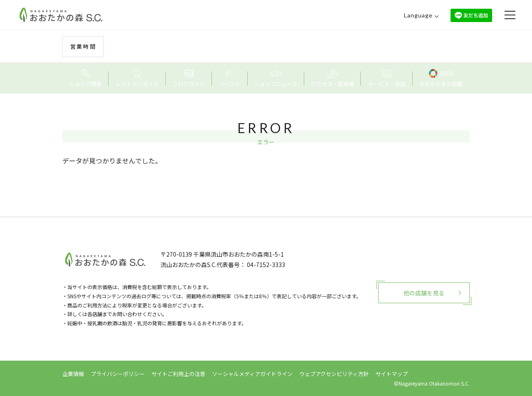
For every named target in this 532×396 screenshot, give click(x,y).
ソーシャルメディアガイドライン (252, 374)
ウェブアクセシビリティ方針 (334, 374)
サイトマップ (392, 374)
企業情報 (73, 374)
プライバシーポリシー (118, 374)
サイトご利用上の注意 (178, 374)
